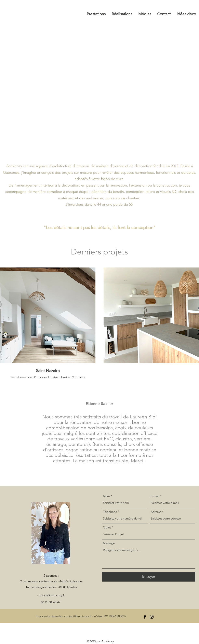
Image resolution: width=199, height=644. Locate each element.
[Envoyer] (149, 577)
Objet (107, 527)
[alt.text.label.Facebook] (145, 617)
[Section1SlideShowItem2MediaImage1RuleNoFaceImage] (100, 462)
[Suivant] (177, 431)
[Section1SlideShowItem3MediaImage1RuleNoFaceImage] (104, 462)
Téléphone (110, 512)
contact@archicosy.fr (51, 595)
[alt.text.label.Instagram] (152, 617)
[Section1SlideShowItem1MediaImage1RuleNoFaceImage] (95, 462)
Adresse (156, 512)
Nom (106, 496)
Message (109, 543)
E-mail (155, 496)
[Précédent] (22, 431)
